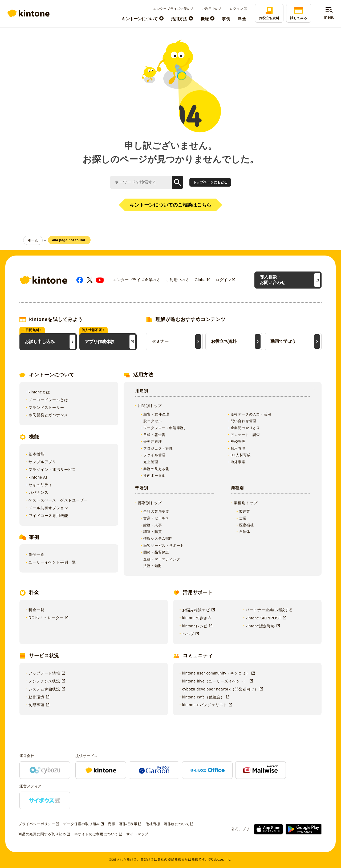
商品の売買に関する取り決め (42, 834)
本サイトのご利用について (96, 834)
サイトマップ (137, 834)
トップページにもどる (210, 182)
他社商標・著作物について (168, 824)
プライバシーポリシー (37, 824)
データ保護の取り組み (82, 824)
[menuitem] (143, 18)
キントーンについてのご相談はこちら (170, 205)
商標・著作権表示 (123, 824)
